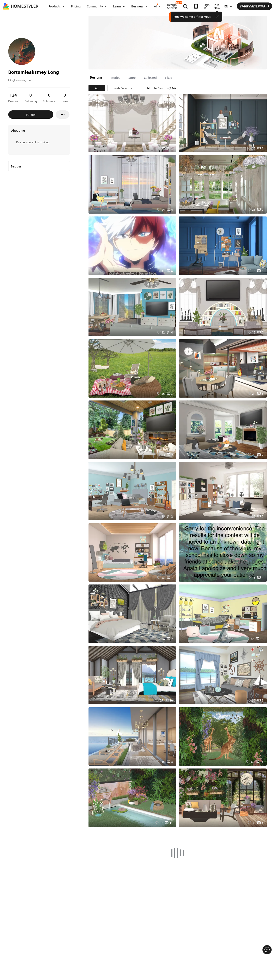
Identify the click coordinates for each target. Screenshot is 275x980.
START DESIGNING (254, 6)
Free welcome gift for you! (192, 17)
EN (228, 6)
